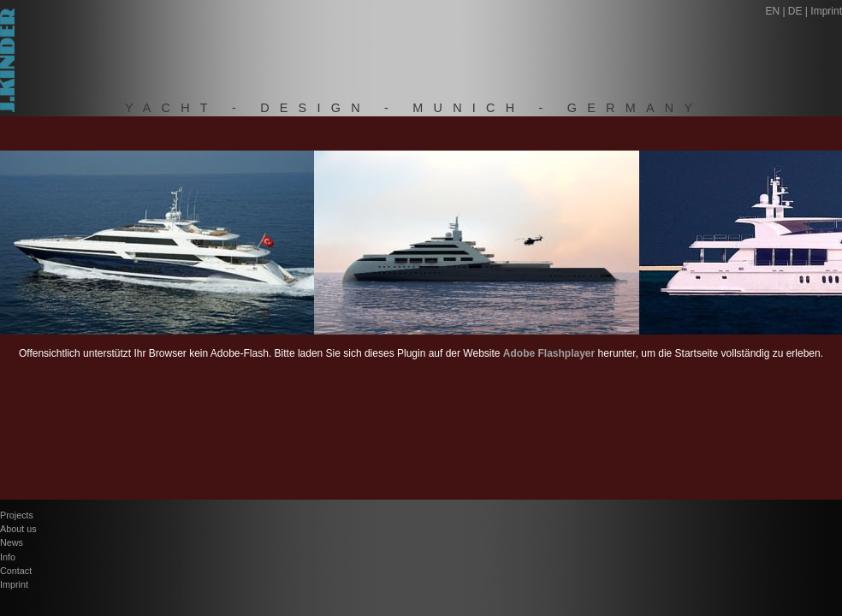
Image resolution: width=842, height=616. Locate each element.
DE (795, 11)
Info (8, 557)
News (12, 542)
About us (18, 529)
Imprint (826, 11)
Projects (17, 515)
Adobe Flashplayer (549, 353)
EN (772, 11)
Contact (16, 571)
